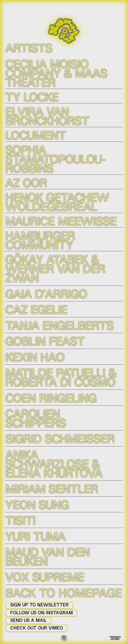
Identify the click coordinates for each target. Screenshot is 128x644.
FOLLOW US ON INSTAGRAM (42, 613)
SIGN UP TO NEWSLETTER (39, 605)
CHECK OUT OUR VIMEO (37, 628)
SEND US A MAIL (29, 621)
